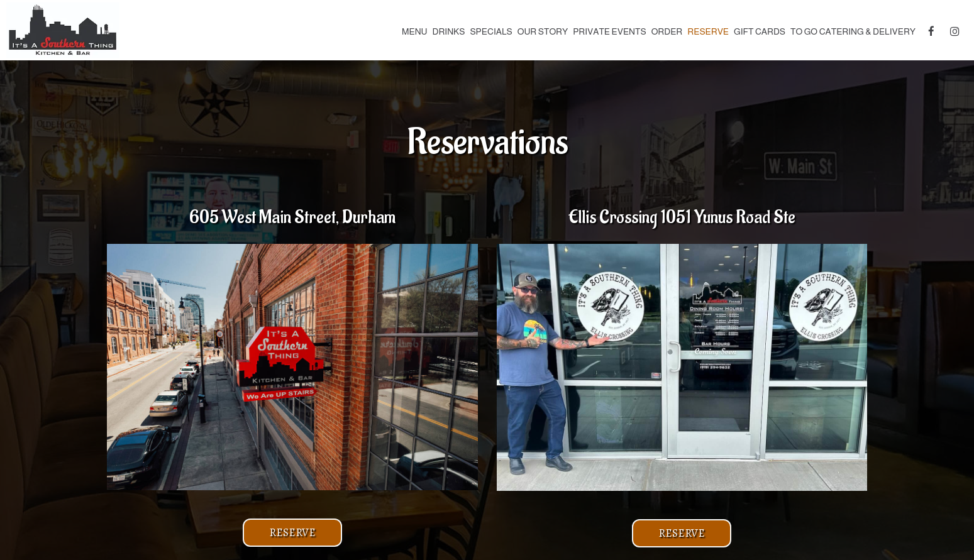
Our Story (543, 31)
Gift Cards (760, 31)
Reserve (708, 31)
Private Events (609, 31)
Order (667, 31)
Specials (491, 31)
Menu (414, 31)
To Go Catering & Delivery (853, 31)
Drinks (449, 31)
